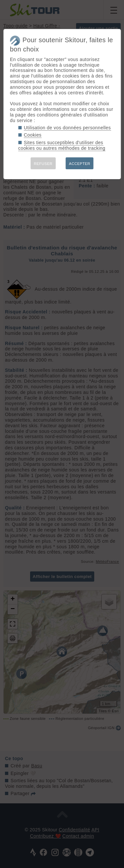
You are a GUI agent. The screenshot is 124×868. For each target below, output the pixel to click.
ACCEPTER (80, 164)
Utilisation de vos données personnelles (67, 128)
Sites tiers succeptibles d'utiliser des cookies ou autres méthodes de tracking (62, 145)
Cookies (33, 135)
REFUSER (43, 164)
